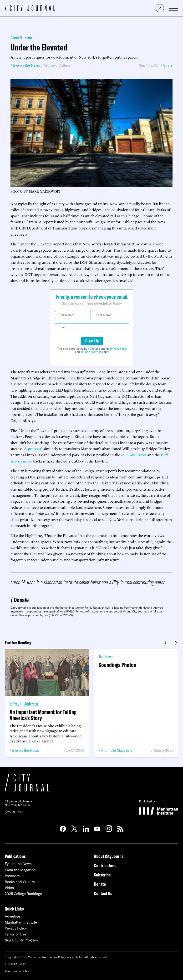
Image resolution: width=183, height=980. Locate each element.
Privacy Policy (119, 349)
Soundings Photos (117, 665)
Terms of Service (91, 352)
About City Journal (109, 856)
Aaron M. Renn (21, 37)
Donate (21, 600)
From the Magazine (117, 750)
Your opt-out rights (17, 971)
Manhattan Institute (21, 922)
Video (9, 888)
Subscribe (102, 875)
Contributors (105, 865)
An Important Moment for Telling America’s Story (43, 715)
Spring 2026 (164, 750)
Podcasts (12, 876)
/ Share (167, 65)
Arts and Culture (57, 65)
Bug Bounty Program (21, 940)
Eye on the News (26, 750)
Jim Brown (106, 657)
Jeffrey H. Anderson (24, 704)
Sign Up (92, 341)
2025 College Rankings (23, 894)
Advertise (12, 916)
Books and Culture (20, 882)
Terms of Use (15, 934)
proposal (35, 448)
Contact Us (103, 893)
